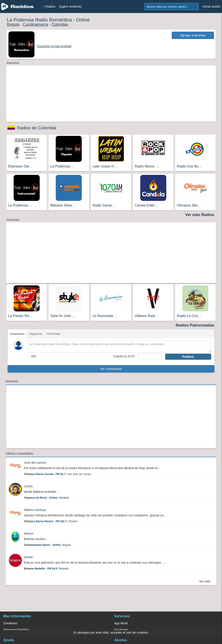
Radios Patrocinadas (195, 325)
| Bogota (48, 545)
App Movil (121, 623)
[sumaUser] (150, 357)
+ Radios (49, 7)
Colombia (60, 24)
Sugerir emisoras (70, 7)
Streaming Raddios (16, 630)
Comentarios (17, 334)
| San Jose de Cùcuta (57, 474)
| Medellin (47, 498)
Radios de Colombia (37, 128)
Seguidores (36, 334)
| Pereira (51, 521)
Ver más (205, 581)
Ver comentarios (111, 369)
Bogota (13, 24)
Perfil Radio (54, 334)
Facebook (121, 630)
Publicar (188, 357)
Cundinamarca (35, 24)
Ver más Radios (200, 215)
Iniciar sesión (211, 7)
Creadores (10, 623)
